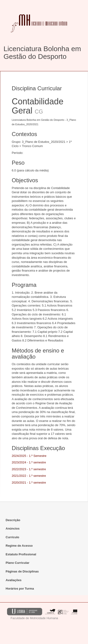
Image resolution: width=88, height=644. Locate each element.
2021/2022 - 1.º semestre (29, 476)
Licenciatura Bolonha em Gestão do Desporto (42, 53)
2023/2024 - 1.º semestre (29, 462)
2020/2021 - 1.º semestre (29, 483)
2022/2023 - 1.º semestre (29, 469)
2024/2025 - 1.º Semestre (29, 456)
